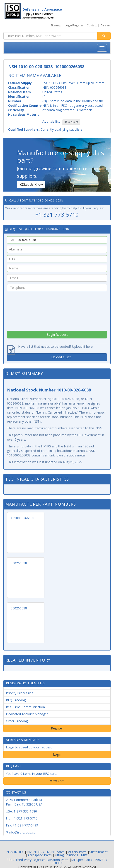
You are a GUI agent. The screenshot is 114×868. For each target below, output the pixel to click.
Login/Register (74, 25)
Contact (92, 25)
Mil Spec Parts (82, 860)
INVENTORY (35, 852)
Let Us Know (31, 185)
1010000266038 (22, 518)
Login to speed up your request (29, 747)
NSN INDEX (15, 852)
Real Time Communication (25, 707)
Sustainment (98, 852)
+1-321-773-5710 (57, 214)
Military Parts (77, 852)
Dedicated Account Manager (27, 714)
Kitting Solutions (66, 855)
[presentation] (57, 310)
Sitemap (56, 25)
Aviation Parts (58, 860)
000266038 (19, 563)
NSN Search (56, 852)
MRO (85, 855)
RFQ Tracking (16, 700)
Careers (106, 25)
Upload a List (61, 357)
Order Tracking (17, 721)
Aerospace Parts (40, 855)
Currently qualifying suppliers (45, 129)
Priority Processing (20, 693)
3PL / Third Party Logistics (26, 860)
